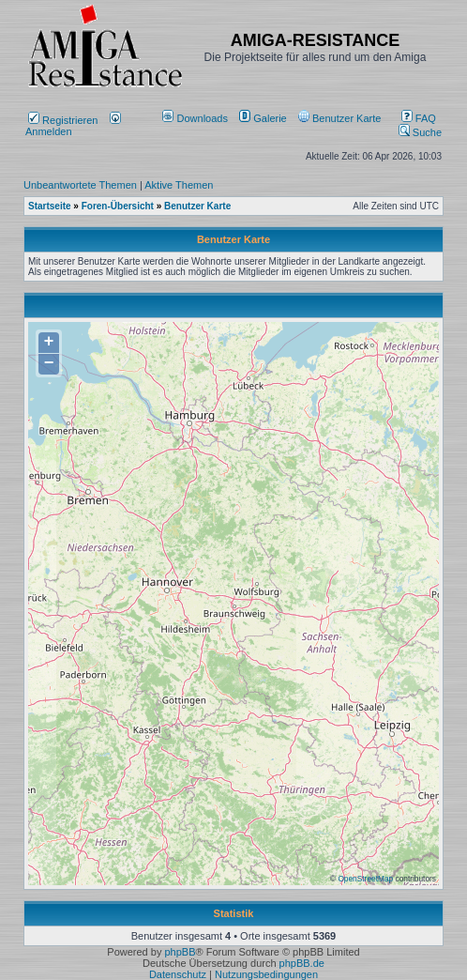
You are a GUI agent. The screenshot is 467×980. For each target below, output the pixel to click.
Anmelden (73, 126)
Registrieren (63, 120)
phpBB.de (302, 963)
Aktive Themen (179, 185)
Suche (420, 132)
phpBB (180, 952)
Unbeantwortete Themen (80, 185)
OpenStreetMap (365, 879)
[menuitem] (196, 118)
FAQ (419, 118)
